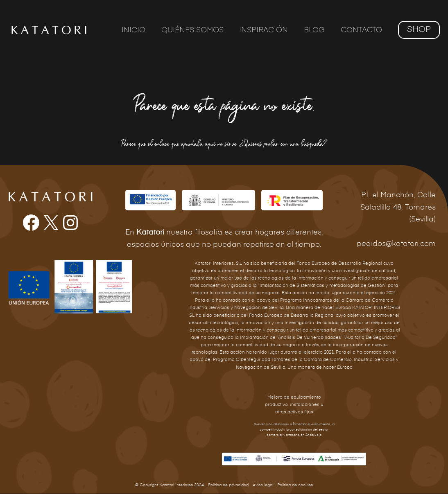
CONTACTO (362, 30)
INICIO (138, 30)
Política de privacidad (228, 485)
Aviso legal (263, 485)
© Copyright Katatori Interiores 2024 (170, 485)
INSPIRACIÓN (266, 30)
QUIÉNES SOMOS (196, 30)
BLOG (316, 30)
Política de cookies (295, 485)
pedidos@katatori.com (396, 244)
